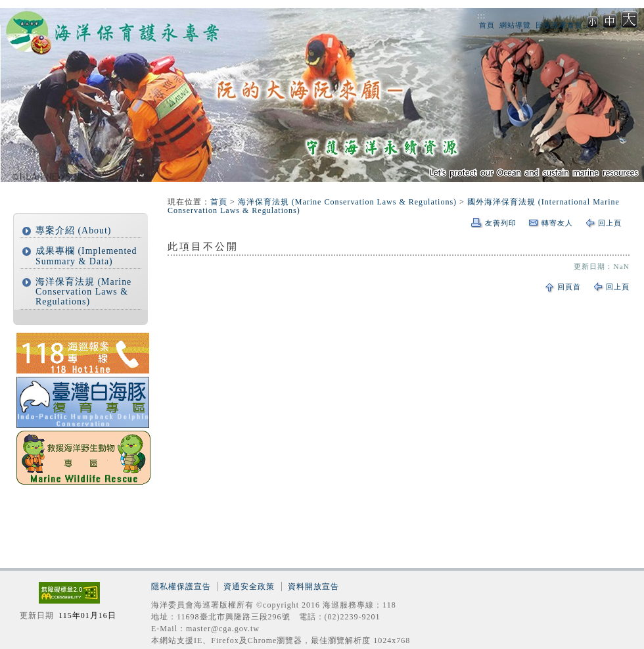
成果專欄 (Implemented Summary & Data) (86, 256)
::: (481, 16)
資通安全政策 (249, 587)
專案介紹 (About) (74, 230)
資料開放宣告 (313, 587)
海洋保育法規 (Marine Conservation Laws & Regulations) (83, 292)
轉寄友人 (557, 223)
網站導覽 (515, 25)
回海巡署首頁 (559, 25)
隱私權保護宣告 (181, 587)
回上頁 (610, 223)
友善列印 (501, 223)
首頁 (487, 25)
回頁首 (569, 287)
